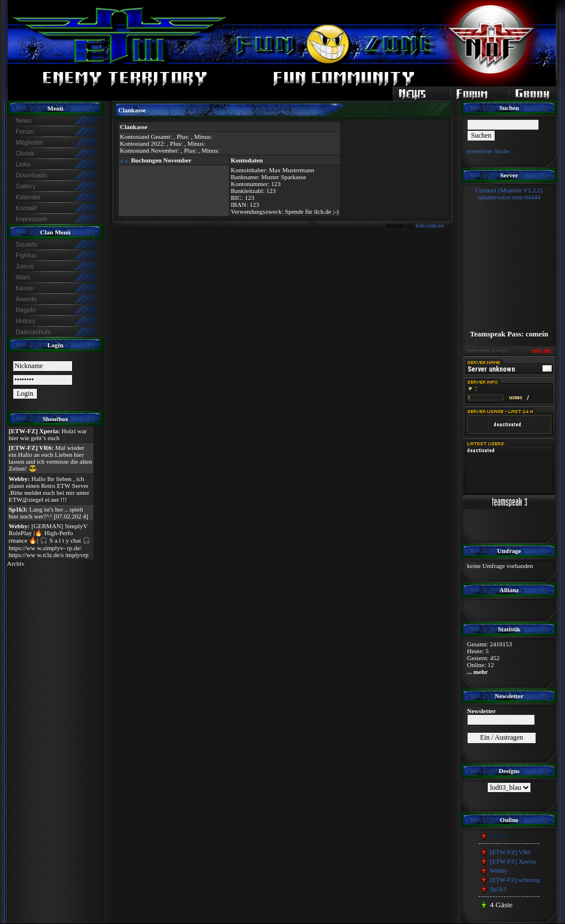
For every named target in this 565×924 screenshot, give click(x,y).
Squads (26, 244)
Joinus (25, 266)
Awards (26, 299)
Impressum (31, 219)
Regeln (26, 310)
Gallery (26, 186)
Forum (25, 131)
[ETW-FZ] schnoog (515, 880)
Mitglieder (29, 142)
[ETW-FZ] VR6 (510, 852)
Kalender (28, 197)
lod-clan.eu (430, 225)
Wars (23, 277)
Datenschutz (33, 332)
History (25, 321)
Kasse (25, 288)
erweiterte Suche (488, 151)
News (24, 120)
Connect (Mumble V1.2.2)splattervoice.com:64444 (509, 194)
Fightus (26, 255)
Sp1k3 (498, 889)
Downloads (31, 175)
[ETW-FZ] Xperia (513, 861)
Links (23, 164)
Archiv (16, 563)
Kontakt (26, 208)
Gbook (25, 153)
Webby (499, 870)
